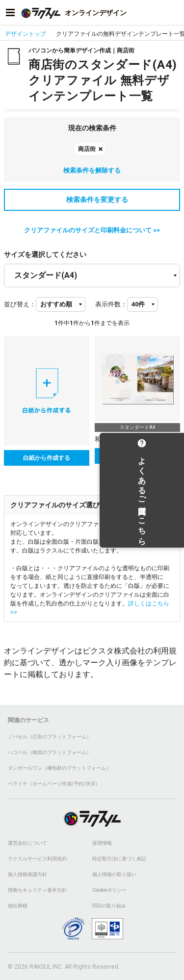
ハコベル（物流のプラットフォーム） (50, 752)
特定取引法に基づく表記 (119, 859)
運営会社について (27, 843)
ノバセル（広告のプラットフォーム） (50, 737)
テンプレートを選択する (137, 456)
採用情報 (102, 843)
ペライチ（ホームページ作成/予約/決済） (54, 784)
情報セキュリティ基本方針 (37, 890)
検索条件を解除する (92, 170)
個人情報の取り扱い (114, 874)
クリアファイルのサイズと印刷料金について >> (92, 230)
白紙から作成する (47, 458)
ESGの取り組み (109, 906)
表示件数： (111, 304)
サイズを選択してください (45, 254)
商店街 (87, 149)
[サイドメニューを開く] (10, 13)
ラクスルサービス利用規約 (37, 859)
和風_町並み (111, 439)
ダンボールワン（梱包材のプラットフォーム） (59, 768)
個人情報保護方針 (27, 874)
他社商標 (18, 906)
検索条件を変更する (92, 200)
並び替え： (20, 304)
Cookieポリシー (109, 890)
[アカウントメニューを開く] (174, 13)
